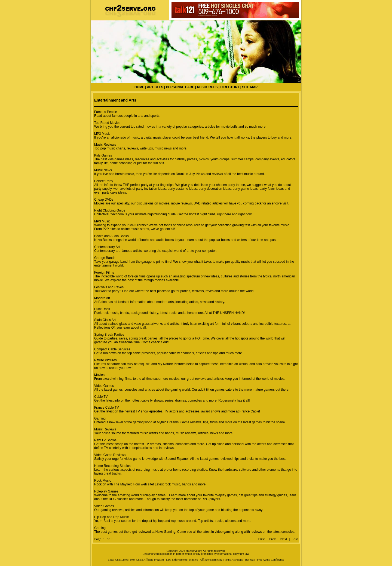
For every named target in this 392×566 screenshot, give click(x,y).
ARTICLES (155, 87)
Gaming (100, 418)
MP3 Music (102, 134)
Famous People (106, 112)
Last (295, 539)
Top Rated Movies (107, 123)
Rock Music (103, 481)
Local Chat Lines (118, 560)
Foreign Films (104, 273)
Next (284, 539)
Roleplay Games (106, 491)
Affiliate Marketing (211, 560)
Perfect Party (104, 181)
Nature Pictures (105, 360)
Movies (99, 375)
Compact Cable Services (112, 349)
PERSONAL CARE (180, 87)
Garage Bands (105, 258)
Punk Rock (102, 309)
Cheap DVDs (104, 200)
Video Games (104, 386)
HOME (139, 87)
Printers (193, 560)
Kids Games (103, 155)
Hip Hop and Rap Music (111, 517)
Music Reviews (105, 145)
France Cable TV (107, 408)
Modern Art (102, 298)
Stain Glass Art (105, 320)
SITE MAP (250, 87)
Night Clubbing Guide (110, 210)
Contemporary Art (107, 247)
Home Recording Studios (112, 466)
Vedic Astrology (234, 560)
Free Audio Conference (271, 560)
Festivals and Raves (109, 287)
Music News (103, 170)
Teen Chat (136, 560)
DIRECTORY (230, 87)
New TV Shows (105, 440)
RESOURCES (207, 87)
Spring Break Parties (109, 335)
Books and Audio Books (111, 236)
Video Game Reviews (110, 455)
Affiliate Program (154, 560)
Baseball (250, 560)
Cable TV (101, 397)
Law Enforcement (177, 560)
